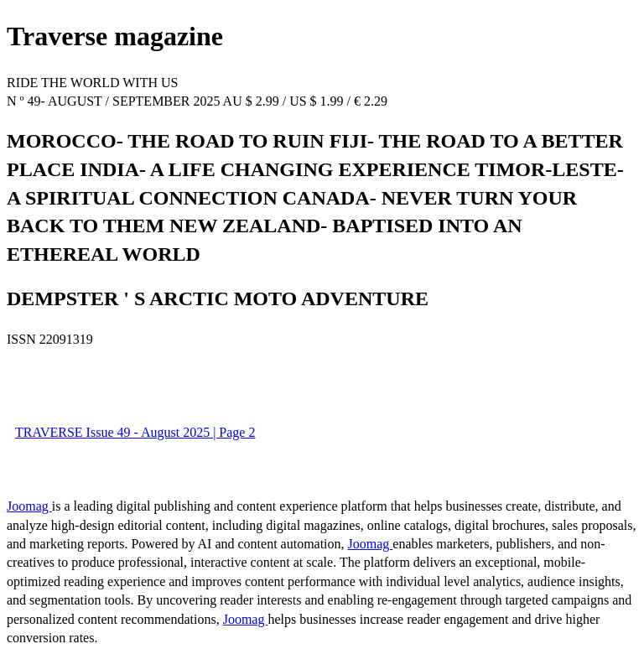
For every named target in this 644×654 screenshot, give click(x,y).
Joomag (29, 506)
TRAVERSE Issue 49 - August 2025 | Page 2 (135, 432)
